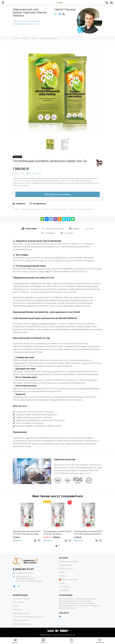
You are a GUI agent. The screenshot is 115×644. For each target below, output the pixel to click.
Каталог (17, 209)
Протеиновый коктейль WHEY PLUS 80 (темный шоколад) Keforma (27, 533)
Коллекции (64, 590)
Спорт (62, 572)
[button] (56, 546)
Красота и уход (66, 569)
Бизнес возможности (23, 624)
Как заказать (19, 602)
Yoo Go (72, 209)
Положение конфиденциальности (29, 617)
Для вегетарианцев (59, 209)
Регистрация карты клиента (26, 24)
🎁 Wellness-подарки (68, 579)
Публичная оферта (22, 613)
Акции (62, 583)
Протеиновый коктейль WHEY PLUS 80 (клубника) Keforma (88, 533)
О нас (15, 606)
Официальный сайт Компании (26, 21)
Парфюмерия (65, 565)
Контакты (17, 610)
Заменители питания (85, 209)
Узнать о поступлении (57, 194)
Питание (45, 209)
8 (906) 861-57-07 (23, 569)
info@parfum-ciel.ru (25, 573)
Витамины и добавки (31, 209)
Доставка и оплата (21, 599)
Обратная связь (20, 620)
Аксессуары (64, 587)
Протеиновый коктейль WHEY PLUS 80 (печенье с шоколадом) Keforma (58, 533)
